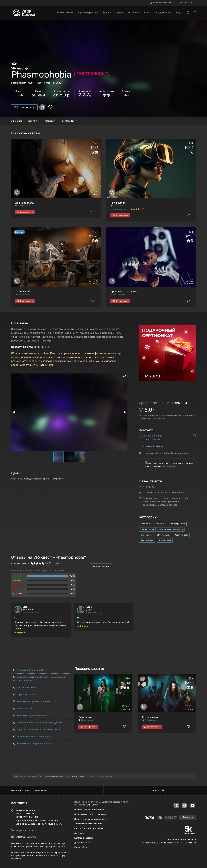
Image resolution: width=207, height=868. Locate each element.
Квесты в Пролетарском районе (32, 744)
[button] (125, 376)
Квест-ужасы (181, 535)
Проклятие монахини (124, 292)
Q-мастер (17, 594)
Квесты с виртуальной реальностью (35, 702)
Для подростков (177, 524)
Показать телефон (152, 446)
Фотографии (69, 121)
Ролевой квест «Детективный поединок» (38, 723)
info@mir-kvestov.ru (26, 837)
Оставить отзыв (101, 566)
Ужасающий (23, 292)
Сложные (160, 524)
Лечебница (85, 717)
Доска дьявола (24, 203)
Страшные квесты (25, 695)
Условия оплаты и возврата (88, 824)
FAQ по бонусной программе (89, 828)
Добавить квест (82, 843)
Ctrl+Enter (92, 805)
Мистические (147, 540)
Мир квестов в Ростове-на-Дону (30, 790)
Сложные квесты (24, 709)
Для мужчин (146, 535)
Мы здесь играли (24, 107)
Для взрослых (147, 529)
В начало (157, 790)
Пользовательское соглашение (90, 814)
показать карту (152, 439)
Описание (17, 121)
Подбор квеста (65, 13)
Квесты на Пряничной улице (31, 716)
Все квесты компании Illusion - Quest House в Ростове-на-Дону (39, 679)
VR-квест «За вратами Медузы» (33, 737)
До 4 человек (165, 540)
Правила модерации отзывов (89, 810)
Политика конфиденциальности (91, 819)
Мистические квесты (27, 688)
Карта (147, 13)
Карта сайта (80, 847)
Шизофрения (150, 717)
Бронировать (25, 212)
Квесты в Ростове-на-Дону (30, 670)
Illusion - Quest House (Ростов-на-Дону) (41, 83)
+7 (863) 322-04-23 (186, 3)
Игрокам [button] (134, 13)
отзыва (143, 415)
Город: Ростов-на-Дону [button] (168, 13)
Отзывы (50, 121)
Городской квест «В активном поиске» (37, 730)
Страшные (145, 524)
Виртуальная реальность (171, 529)
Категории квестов (84, 838)
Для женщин (163, 535)
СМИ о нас (80, 833)
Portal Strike (118, 203)
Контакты (34, 121)
